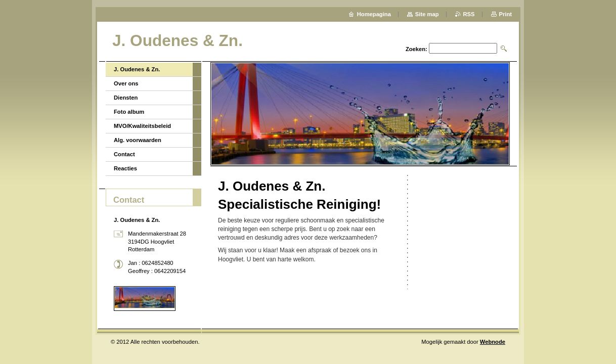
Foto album (129, 112)
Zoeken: (416, 49)
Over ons (126, 83)
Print (505, 14)
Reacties (125, 168)
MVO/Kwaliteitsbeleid (142, 126)
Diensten (126, 98)
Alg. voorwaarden (138, 140)
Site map (427, 14)
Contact (124, 154)
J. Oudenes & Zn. (137, 69)
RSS (469, 14)
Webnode (493, 342)
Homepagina (374, 14)
